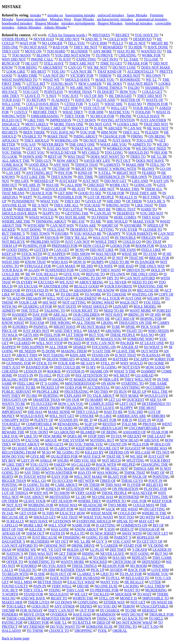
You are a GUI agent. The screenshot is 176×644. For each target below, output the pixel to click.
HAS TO (166, 246)
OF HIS (155, 315)
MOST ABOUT (28, 444)
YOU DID (135, 412)
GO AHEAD (144, 375)
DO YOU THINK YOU (86, 444)
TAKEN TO (31, 489)
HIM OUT (9, 185)
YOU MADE (65, 469)
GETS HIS (31, 335)
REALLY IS (128, 197)
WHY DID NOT (14, 59)
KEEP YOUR (162, 501)
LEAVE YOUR (35, 501)
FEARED (149, 173)
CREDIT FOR (39, 623)
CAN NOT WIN (62, 225)
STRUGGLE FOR (38, 266)
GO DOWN (63, 602)
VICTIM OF (61, 169)
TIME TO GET (111, 63)
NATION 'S (15, 554)
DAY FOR (40, 315)
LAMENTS (112, 165)
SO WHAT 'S (154, 347)
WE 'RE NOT (97, 67)
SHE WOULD (117, 221)
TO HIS (32, 396)
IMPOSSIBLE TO (156, 598)
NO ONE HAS (102, 497)
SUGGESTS (11, 440)
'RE (28, 274)
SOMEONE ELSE (99, 627)
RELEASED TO (137, 578)
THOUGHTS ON (14, 400)
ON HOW (108, 383)
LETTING (107, 229)
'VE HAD (13, 298)
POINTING (161, 477)
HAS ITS (85, 473)
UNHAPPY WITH (15, 420)
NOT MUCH (111, 460)
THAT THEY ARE (143, 193)
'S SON (109, 529)
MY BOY (9, 460)
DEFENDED (151, 562)
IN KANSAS (151, 355)
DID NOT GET (115, 181)
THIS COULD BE (67, 367)
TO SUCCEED (42, 404)
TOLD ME (129, 424)
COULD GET (152, 92)
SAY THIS (32, 473)
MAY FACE (92, 456)
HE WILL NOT (117, 469)
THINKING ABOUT (51, 221)
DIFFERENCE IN (112, 177)
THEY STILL (33, 590)
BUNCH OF (11, 63)
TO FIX (116, 436)
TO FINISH (100, 217)
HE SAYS (88, 363)
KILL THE (160, 392)
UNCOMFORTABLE (144, 428)
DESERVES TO (82, 229)
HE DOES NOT (129, 76)
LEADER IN (162, 550)
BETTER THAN (50, 582)
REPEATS (139, 558)
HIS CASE (143, 452)
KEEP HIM (84, 448)
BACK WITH (106, 464)
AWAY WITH (132, 533)
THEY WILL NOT (138, 379)
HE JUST (78, 189)
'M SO (46, 452)
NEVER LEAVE (112, 554)
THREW (105, 76)
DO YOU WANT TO (65, 627)
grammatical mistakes (151, 19)
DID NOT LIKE (102, 250)
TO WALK (10, 335)
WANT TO (132, 590)
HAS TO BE (126, 51)
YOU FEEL (152, 302)
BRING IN (136, 315)
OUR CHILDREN (86, 315)
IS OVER (134, 485)
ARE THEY (11, 96)
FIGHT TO (135, 331)
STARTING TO (132, 383)
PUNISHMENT (23, 201)
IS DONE (48, 351)
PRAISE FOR (138, 63)
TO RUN (120, 392)
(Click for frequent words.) (68, 35)
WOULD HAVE (32, 416)
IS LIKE (106, 416)
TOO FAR (37, 323)
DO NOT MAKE (93, 327)
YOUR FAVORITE (118, 286)
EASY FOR (60, 477)
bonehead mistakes (139, 23)
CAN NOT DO (54, 76)
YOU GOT (31, 92)
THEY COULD (87, 412)
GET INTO (110, 59)
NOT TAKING (53, 355)
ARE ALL (60, 315)
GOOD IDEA (38, 165)
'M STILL (61, 290)
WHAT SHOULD (95, 306)
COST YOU (36, 153)
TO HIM (42, 258)
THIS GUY (43, 161)
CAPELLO (10, 525)
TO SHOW (62, 493)
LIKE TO (31, 436)
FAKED (60, 464)
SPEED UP (155, 225)
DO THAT (154, 242)
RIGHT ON (84, 169)
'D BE (116, 327)
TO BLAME (24, 294)
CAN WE (135, 128)
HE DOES (115, 84)
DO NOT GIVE (100, 124)
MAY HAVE (39, 521)
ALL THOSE (86, 323)
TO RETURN (36, 100)
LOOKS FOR (120, 246)
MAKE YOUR (144, 221)
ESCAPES (141, 359)
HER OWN (139, 177)
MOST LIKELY (37, 124)
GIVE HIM (99, 43)
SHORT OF (110, 225)
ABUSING (113, 331)
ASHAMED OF (134, 432)
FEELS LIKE (151, 250)
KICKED (9, 229)
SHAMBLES (155, 88)
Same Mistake (137, 15)
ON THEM (10, 501)
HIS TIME (85, 177)
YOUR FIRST (160, 460)
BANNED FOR (37, 367)
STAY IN (144, 420)
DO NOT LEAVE (102, 408)
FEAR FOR (160, 432)
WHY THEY (11, 396)
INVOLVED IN (37, 290)
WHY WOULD (131, 363)
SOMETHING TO (42, 562)
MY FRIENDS (34, 627)
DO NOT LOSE (124, 67)
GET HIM (65, 193)
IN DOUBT (106, 92)
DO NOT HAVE (35, 47)
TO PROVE (104, 55)
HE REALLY (134, 582)
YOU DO (58, 71)
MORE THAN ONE (69, 124)
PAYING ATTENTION (118, 120)
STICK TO (44, 363)
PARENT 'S (123, 537)
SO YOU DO (107, 606)
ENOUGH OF (149, 529)
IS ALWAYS (61, 100)
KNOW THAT (35, 262)
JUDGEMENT (86, 298)
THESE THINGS (84, 566)
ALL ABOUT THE (16, 161)
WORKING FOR (40, 505)
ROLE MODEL (145, 306)
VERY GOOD (86, 493)
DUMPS (97, 262)
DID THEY (118, 550)
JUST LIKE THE (33, 177)
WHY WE (41, 493)
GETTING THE (77, 213)
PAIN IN (40, 586)
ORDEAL (120, 631)
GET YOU (33, 148)
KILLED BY (94, 452)
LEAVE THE (126, 351)
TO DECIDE (70, 294)
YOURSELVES (33, 509)
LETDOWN (62, 521)
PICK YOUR (150, 327)
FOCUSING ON (104, 347)
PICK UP (98, 570)
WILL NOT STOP (49, 343)
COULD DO (127, 513)
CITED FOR (74, 104)
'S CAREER (109, 546)
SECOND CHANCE (92, 258)
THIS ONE (10, 47)
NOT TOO (126, 517)
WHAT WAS (68, 505)
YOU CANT (122, 541)
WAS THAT (76, 157)
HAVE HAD (82, 614)
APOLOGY (10, 140)
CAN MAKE (66, 266)
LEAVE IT (32, 96)
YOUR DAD (11, 100)
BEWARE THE (13, 432)
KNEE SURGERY (94, 359)
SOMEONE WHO (140, 339)
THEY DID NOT (150, 96)
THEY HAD (151, 217)
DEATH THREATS (61, 359)
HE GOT (32, 63)
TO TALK (50, 209)
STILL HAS (56, 229)
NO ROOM (138, 566)
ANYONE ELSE (14, 205)
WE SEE (136, 456)
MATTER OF (131, 100)
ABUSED (115, 128)
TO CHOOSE (116, 294)
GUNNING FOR (19, 363)
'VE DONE (156, 546)
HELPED (128, 464)
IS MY (91, 367)
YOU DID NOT (151, 213)
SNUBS (63, 460)
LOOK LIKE (16, 71)
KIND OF (85, 173)
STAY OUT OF (94, 108)
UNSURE (87, 416)
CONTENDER (13, 217)
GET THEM (68, 554)
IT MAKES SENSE (84, 379)
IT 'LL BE (46, 428)
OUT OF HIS (94, 96)
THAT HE (136, 258)
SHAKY (94, 331)
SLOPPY (126, 408)
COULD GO (132, 242)
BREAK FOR (159, 258)
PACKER (127, 343)
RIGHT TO (59, 598)
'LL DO (81, 497)
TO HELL (156, 618)
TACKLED (101, 594)
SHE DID (114, 201)
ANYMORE (133, 225)
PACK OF (140, 477)
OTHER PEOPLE (15, 39)
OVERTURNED (30, 88)
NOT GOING (140, 554)
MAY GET (147, 521)
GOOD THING (18, 250)
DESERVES (126, 213)
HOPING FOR (151, 319)
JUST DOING (31, 229)
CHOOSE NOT (55, 546)
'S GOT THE (101, 351)
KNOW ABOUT (86, 529)
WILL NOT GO (58, 298)
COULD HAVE (148, 116)
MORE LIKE (33, 525)
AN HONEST (90, 469)
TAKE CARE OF (54, 128)
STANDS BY (69, 420)
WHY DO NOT (132, 614)
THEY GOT (11, 51)
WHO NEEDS (158, 331)
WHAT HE (130, 254)
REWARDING (68, 424)
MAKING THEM (74, 351)
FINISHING (72, 537)
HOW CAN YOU (71, 404)
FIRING (137, 136)
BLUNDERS (40, 541)
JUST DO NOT (58, 148)
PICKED (75, 343)
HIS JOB (161, 153)
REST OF (55, 157)
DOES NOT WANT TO (108, 157)
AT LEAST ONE (152, 343)
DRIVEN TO (136, 270)
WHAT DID (11, 262)
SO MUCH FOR (102, 116)
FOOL (103, 631)
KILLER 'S (37, 529)
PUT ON (63, 375)
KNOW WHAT (13, 323)
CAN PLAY (103, 213)
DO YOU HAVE (54, 566)
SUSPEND (86, 428)
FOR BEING (28, 67)
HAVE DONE (158, 47)
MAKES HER (12, 602)
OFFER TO (15, 562)
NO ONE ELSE (106, 586)
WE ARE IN (31, 185)
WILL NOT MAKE (88, 477)
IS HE (98, 128)
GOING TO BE (97, 537)
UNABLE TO (32, 136)
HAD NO (135, 104)
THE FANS (128, 250)
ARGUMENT (53, 67)
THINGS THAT (86, 165)
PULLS (118, 43)
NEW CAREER (90, 84)
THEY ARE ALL (66, 205)
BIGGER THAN (14, 481)
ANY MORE (102, 51)
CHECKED (96, 185)
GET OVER (28, 513)
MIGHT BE (160, 43)
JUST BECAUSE (45, 537)
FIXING (55, 590)
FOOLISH (143, 112)
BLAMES (37, 578)
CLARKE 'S (86, 574)
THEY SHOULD (37, 140)
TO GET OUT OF (149, 541)
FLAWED (45, 197)
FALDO (134, 88)
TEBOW (129, 606)
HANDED (20, 315)
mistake (36, 15)
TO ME (96, 221)
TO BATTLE (82, 623)
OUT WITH (149, 351)
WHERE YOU (158, 574)
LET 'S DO (151, 627)
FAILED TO (28, 570)
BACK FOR (137, 570)
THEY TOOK (75, 116)
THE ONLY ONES (144, 274)
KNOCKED (98, 562)
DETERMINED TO (156, 404)
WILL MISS (23, 582)
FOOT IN (155, 481)
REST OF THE (13, 529)
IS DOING (25, 339)
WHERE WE (26, 550)
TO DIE (131, 610)
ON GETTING (154, 509)
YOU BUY (10, 590)
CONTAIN (87, 270)
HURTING (51, 396)
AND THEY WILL (69, 331)
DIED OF (104, 623)
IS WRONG (62, 258)
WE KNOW (106, 290)
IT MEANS (98, 489)
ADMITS (9, 311)
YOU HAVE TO (147, 35)
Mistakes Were (61, 19)
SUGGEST (133, 448)
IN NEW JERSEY (103, 533)
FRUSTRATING (76, 392)
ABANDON (82, 290)
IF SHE (7, 108)
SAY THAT (69, 517)
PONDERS (10, 614)
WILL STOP (57, 525)
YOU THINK (12, 153)
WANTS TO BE (13, 404)
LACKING (131, 586)
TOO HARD (56, 51)
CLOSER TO (152, 229)
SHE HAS (35, 412)
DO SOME (156, 363)
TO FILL (45, 375)
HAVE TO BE (25, 388)
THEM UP (10, 246)
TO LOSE (151, 59)
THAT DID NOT (156, 124)
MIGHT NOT (126, 173)
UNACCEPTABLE (155, 606)
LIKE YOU (10, 436)
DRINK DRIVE (83, 546)
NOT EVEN (131, 367)
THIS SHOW (81, 254)
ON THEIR (91, 485)
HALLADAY (12, 631)
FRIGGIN (149, 238)
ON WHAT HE (162, 602)
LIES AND (140, 181)
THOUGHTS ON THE (135, 323)
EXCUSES (46, 282)
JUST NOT (91, 181)
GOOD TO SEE (90, 193)
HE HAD (40, 379)
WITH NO (10, 306)
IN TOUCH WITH (32, 477)
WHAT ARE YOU (113, 144)
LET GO (115, 400)
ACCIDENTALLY (140, 71)
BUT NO (162, 554)
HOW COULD (94, 246)
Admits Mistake (55, 27)
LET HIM (71, 108)
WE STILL (47, 294)
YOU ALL (80, 558)
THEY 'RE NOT (85, 47)
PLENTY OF (44, 420)
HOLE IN (158, 270)
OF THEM (134, 201)
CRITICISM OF (124, 562)
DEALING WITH (15, 379)
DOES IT (127, 529)
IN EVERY (25, 282)
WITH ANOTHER (59, 473)
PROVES (149, 424)
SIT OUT (62, 541)
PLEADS (152, 132)
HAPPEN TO (116, 501)
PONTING (10, 485)
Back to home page (16, 638)
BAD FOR (61, 47)
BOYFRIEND (129, 497)
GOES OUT (40, 606)
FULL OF (39, 169)
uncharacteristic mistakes (115, 19)
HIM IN (126, 290)
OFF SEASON (62, 501)
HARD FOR (64, 278)
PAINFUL (41, 327)
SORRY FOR (164, 359)
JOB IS (127, 420)
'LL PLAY (97, 550)
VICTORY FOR (82, 76)
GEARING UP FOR (37, 306)
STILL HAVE (54, 63)
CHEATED (10, 371)
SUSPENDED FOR (59, 270)
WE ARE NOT (81, 88)
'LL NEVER (118, 282)
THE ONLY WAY (152, 266)
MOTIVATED (60, 497)
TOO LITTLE (73, 209)
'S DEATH (139, 550)
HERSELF (150, 610)
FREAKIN (34, 298)
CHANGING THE (154, 464)
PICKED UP (50, 388)
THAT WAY (15, 408)
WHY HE (103, 319)
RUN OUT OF (61, 574)
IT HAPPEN (57, 254)
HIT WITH (86, 481)
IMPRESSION (61, 120)
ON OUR (72, 400)
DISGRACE (11, 124)
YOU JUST (70, 96)
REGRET (123, 35)
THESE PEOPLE (123, 335)
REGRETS (10, 132)
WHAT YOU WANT (98, 517)
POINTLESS (53, 92)
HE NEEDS (28, 351)
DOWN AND (33, 157)
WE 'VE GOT (51, 550)
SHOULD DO (138, 153)
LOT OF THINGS (15, 493)
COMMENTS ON (134, 525)
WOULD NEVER (63, 153)
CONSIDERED (13, 578)
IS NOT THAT (125, 355)
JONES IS (53, 489)
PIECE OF (10, 331)
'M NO (80, 250)
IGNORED (29, 566)
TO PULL (113, 578)
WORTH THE (83, 598)
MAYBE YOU (119, 112)
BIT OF (158, 525)
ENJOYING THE (151, 286)
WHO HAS (60, 262)
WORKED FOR (119, 148)
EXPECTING (86, 59)
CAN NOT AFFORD (140, 278)
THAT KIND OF (110, 71)
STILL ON (107, 598)
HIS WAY (50, 302)
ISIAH (7, 550)
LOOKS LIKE (128, 124)
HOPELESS (146, 537)
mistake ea (55, 15)
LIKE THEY (16, 464)
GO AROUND (64, 432)
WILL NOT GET (62, 416)
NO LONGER (52, 43)
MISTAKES (101, 35)
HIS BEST (39, 71)
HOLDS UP (75, 550)
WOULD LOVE (156, 396)
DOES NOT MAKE (156, 67)
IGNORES (20, 327)
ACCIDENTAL (98, 388)
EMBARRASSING (45, 116)
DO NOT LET (158, 533)
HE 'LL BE (159, 157)
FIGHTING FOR (14, 169)
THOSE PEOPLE (114, 493)
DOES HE (75, 436)
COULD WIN (117, 39)
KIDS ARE (78, 355)
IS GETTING (106, 525)
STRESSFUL (57, 319)
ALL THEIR (58, 347)
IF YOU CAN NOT (101, 343)
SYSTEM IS (75, 371)
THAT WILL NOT (88, 148)
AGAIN (34, 270)
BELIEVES (155, 485)
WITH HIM (36, 225)
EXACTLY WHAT (81, 582)
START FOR (133, 546)
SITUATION (75, 489)
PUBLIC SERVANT (17, 392)
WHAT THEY (73, 112)
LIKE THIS (36, 120)
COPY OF (166, 294)
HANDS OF (58, 558)
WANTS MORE (72, 562)
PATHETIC (10, 558)
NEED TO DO (143, 282)
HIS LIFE (22, 181)
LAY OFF (13, 173)
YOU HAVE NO (62, 132)
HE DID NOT (69, 39)
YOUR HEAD (143, 108)
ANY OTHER (64, 606)
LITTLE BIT (36, 84)
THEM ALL (154, 189)
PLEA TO (77, 533)
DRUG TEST (126, 209)
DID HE (83, 586)
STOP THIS (97, 436)
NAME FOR (81, 525)
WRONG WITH (118, 205)
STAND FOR (33, 594)
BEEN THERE (34, 132)
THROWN (83, 618)
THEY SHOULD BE (54, 339)
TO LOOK (10, 157)
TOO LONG (114, 153)
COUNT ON (118, 444)
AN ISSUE (41, 448)
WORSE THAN (80, 92)
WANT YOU (110, 582)
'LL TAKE (131, 59)
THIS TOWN (40, 234)
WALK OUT (129, 302)
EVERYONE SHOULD (94, 521)
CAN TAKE (11, 469)
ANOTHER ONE (56, 286)
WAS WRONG (108, 473)
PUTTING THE (156, 497)
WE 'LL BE (82, 541)
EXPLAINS (73, 396)
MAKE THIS (130, 189)
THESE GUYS (132, 481)
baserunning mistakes (32, 19)
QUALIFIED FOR (64, 456)
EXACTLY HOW (72, 513)
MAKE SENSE (59, 412)
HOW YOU (128, 92)
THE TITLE (30, 311)
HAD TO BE (113, 412)
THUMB (8, 610)
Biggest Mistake (47, 23)
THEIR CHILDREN (21, 618)
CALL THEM (155, 586)
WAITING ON (143, 294)
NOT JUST (14, 505)
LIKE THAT (144, 205)
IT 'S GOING (50, 383)
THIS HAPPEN (33, 347)
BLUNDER (79, 51)
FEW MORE (53, 436)
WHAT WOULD (41, 217)
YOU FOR (88, 132)
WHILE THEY (106, 242)
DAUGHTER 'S (13, 541)
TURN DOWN (23, 428)
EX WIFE (106, 266)
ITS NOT (163, 452)
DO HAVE (20, 448)
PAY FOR (65, 173)
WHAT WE (51, 80)
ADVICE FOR (56, 189)
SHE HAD (126, 266)
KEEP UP (9, 254)
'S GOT (94, 104)
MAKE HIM (135, 165)
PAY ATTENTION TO (92, 375)
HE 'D (88, 420)
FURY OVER (34, 558)
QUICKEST (135, 400)
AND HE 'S (93, 39)
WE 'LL (151, 80)
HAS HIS (119, 558)
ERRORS (158, 416)
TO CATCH (56, 88)
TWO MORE (118, 505)
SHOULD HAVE (77, 80)
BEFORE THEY (45, 112)
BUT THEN (151, 197)
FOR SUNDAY (31, 610)
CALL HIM (73, 185)
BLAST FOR (118, 477)
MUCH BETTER (27, 238)
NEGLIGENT (59, 594)
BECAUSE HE (148, 290)
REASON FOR (113, 566)
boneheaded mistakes (17, 23)
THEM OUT (35, 533)
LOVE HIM (160, 570)
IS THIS (48, 513)
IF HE (167, 254)
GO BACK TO (133, 618)
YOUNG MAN (62, 84)
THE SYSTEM (73, 440)
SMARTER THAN (46, 400)
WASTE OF (155, 100)
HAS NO (147, 335)
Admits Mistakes (29, 27)
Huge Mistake (84, 19)
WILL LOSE (11, 104)
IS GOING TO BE (36, 485)
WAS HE (52, 185)
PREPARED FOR (65, 246)
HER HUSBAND (88, 578)
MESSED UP (44, 181)
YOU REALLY (47, 274)
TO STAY (150, 254)
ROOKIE (54, 371)
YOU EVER (128, 229)
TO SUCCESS (62, 481)
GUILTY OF (81, 319)
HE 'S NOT (40, 205)
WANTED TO (151, 51)
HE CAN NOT (30, 359)
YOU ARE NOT (102, 189)
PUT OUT (123, 161)
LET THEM (75, 335)
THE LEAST (156, 436)
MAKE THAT (58, 136)
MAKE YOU (105, 80)
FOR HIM (96, 112)
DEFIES (86, 606)
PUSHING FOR (34, 246)
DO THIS (101, 392)
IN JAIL (8, 513)
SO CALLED (81, 464)
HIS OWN (153, 76)
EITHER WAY (114, 602)
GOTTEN (41, 250)
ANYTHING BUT (39, 173)
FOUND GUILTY (15, 586)
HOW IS (80, 262)
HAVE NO (83, 100)
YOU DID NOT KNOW (73, 55)
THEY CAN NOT (61, 610)
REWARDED (113, 47)
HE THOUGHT (120, 96)
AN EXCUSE (28, 286)
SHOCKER (123, 594)
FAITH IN (57, 533)
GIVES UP (93, 201)
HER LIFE (111, 379)
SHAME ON (99, 371)
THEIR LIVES (39, 602)
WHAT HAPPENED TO (20, 80)
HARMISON (106, 614)
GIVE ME (38, 456)
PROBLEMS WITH (45, 242)
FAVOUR (52, 238)
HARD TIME (27, 76)
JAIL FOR (139, 501)
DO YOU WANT (37, 278)
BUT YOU (97, 335)
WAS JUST (101, 238)
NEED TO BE (114, 311)
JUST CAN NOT (77, 242)
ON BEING (157, 136)
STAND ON (100, 355)
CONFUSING (88, 602)
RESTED (109, 424)
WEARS (153, 298)
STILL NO (158, 165)
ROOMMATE (130, 80)
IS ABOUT (62, 448)
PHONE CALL (42, 59)
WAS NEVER (106, 254)
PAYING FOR (12, 623)
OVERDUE (59, 614)
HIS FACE (10, 92)
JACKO (58, 379)
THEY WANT (111, 270)
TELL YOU (76, 43)
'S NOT (51, 96)
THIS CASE (75, 590)
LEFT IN (28, 460)
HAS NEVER (142, 493)
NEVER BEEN (52, 144)
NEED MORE (85, 339)
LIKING (107, 323)
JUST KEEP (68, 181)
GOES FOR (73, 388)
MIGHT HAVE (65, 327)
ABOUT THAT (28, 189)
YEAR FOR (115, 193)
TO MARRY (94, 400)
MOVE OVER (34, 614)
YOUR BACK (12, 270)
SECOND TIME (30, 319)
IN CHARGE (110, 610)
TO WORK (93, 294)
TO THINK (35, 631)
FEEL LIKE (26, 383)
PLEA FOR (141, 444)
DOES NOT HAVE (150, 161)
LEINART (121, 306)
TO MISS (100, 558)
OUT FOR (87, 610)
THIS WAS (113, 485)
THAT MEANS (13, 193)
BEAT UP (139, 392)
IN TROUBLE (125, 238)
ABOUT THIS (27, 355)
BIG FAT (78, 221)
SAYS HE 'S (156, 201)
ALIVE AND (106, 100)
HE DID (87, 266)
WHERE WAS (157, 448)
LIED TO (107, 574)
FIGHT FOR (107, 420)
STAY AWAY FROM (45, 408)
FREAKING (74, 408)
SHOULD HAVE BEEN (19, 213)
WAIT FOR (28, 43)
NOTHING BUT (102, 440)
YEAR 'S (167, 517)
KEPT (28, 197)
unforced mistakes (111, 15)
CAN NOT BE (81, 71)
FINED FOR (11, 290)
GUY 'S (102, 541)
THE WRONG (60, 323)
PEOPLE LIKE (48, 392)
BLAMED (88, 432)
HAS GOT (10, 489)
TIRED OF (108, 481)
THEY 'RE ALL (76, 238)
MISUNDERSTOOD (80, 383)
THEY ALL (131, 132)
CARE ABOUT (66, 485)
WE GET (81, 594)
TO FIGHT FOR (61, 509)
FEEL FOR (52, 335)
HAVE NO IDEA (37, 469)
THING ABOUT (85, 136)
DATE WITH (60, 578)
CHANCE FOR (41, 193)
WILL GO (39, 481)
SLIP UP (91, 424)
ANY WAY (61, 165)
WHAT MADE (101, 513)
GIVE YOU (72, 274)
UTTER (155, 582)
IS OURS (66, 428)
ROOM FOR (145, 246)
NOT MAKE (129, 396)
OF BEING (109, 432)
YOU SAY (28, 144)
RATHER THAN (73, 570)
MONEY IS (128, 598)
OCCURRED (155, 388)
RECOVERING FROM (19, 452)
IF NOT (118, 258)
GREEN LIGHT (111, 428)
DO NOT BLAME (72, 217)
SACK (110, 509)
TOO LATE (145, 140)
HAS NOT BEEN (140, 84)
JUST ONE (133, 298)
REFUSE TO (95, 274)
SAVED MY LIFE (97, 161)
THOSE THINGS (110, 88)
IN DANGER (145, 262)
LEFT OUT (128, 404)
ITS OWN (118, 274)
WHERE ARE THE (16, 221)
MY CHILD (90, 153)
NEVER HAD (44, 39)
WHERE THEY (90, 501)
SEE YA (156, 400)
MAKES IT (80, 128)
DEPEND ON (119, 452)
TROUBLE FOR (161, 614)
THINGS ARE (144, 469)
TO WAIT (144, 594)
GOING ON (143, 185)
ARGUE (51, 440)
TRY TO (113, 278)
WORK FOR (151, 55)
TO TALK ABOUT (101, 396)
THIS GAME (162, 558)
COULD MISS (143, 505)
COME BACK (12, 165)
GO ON (165, 169)
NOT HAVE (114, 315)
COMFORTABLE (39, 424)
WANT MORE (140, 311)
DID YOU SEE (85, 460)
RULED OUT (12, 120)
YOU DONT (39, 432)
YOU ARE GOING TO (19, 128)
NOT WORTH (89, 509)
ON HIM (49, 570)
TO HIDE (135, 47)
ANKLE (46, 460)
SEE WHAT (129, 509)
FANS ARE (88, 225)
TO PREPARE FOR (104, 590)
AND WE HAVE (33, 598)
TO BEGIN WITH (15, 574)
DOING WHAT (103, 302)
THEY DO (72, 201)
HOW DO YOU (13, 456)
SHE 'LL (60, 623)
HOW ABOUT (68, 161)
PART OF (158, 473)
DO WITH (147, 517)
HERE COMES (125, 217)
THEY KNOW (62, 177)
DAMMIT (148, 371)
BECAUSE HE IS (15, 517)
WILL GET (119, 108)
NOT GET (138, 602)
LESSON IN (33, 371)
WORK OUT (119, 185)
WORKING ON (66, 140)
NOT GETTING (74, 302)
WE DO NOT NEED (151, 148)
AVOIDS (116, 570)
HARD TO (149, 209)
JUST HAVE (121, 140)
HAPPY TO (51, 213)
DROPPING (84, 631)
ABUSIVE (152, 440)
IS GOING (109, 367)
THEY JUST (11, 367)
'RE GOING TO (68, 452)
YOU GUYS (39, 464)
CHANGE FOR (114, 136)
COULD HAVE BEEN (42, 104)
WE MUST (121, 375)
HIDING (88, 554)
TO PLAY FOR (131, 574)
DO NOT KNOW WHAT (134, 623)
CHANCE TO (59, 631)
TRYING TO (128, 627)
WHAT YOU (49, 201)
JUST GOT (156, 456)
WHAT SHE (114, 104)
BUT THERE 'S (13, 234)
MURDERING (156, 590)
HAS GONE (60, 529)
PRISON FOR (158, 104)
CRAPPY (114, 234)
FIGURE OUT (109, 448)
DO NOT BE (48, 108)
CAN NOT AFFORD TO (20, 546)
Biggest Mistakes (110, 23)
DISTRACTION (18, 258)
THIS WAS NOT (41, 554)
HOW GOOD (155, 367)
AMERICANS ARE (131, 416)
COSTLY (21, 112)
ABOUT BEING (91, 282)
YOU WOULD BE (88, 234)
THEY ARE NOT (82, 63)
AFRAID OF (11, 533)
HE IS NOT (137, 43)
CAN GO (75, 67)
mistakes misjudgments (78, 23)
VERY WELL (62, 586)
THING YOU (107, 618)
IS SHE (39, 574)
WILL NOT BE (99, 209)
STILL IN (108, 363)
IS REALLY (15, 521)
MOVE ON (33, 51)
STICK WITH (32, 254)
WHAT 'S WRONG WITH (117, 169)
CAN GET (62, 250)
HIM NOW (109, 132)
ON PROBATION (125, 489)
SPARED (80, 347)
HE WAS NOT (158, 128)
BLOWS (148, 169)
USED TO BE (119, 262)
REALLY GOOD (86, 286)
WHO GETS (54, 444)
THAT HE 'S (115, 456)
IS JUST (65, 59)
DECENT (135, 436)
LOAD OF (26, 108)
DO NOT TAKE (95, 140)
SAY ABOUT (34, 497)
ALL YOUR (111, 298)
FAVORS (62, 234)
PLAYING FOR (156, 489)
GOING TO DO (90, 278)
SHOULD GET (45, 517)
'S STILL (105, 173)
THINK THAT (135, 473)
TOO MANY (22, 55)
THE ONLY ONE (82, 144)
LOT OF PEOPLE (101, 197)
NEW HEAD (129, 440)
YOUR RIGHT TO (84, 311)
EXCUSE (32, 440)
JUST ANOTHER (153, 120)
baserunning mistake (80, 15)
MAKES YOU (111, 339)
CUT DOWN (86, 120)
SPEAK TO (125, 521)
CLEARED (22, 343)
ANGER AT (130, 347)
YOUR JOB (66, 363)
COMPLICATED (102, 404)
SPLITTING (135, 460)
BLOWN (43, 55)
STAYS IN (26, 375)
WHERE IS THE (154, 513)
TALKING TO (55, 311)
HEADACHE (93, 505)
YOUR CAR (28, 302)
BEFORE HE (27, 209)
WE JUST (67, 282)
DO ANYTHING (128, 388)
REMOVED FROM (56, 618)
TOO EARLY (16, 606)
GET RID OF (125, 319)
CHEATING (127, 55)
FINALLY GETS (14, 537)
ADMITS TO (142, 144)
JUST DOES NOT (36, 331)
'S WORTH (10, 594)
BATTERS (120, 359)
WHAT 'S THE (125, 371)
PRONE (126, 116)
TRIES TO (138, 157)
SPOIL (130, 327)
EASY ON (161, 181)
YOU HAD (92, 205)
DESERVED (142, 39)
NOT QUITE (67, 306)
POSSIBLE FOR (70, 197)
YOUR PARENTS (139, 234)
